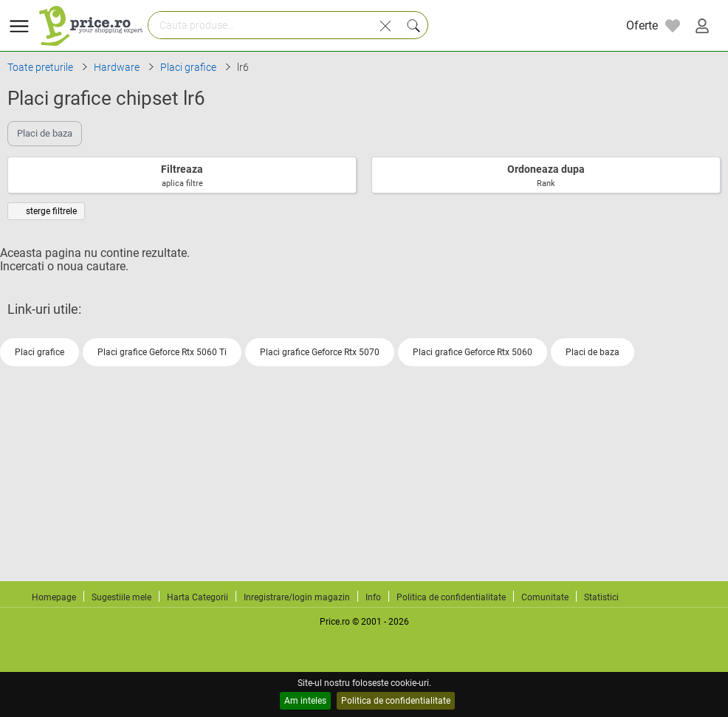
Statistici (601, 597)
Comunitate (545, 597)
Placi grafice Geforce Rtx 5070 (320, 352)
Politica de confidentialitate (396, 701)
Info (373, 597)
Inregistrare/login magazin (297, 597)
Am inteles (305, 701)
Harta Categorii (198, 597)
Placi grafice (40, 352)
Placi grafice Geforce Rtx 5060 (473, 352)
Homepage (54, 597)
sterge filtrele (46, 211)
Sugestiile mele (121, 597)
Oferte (642, 25)
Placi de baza (593, 352)
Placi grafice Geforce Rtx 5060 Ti (162, 352)
